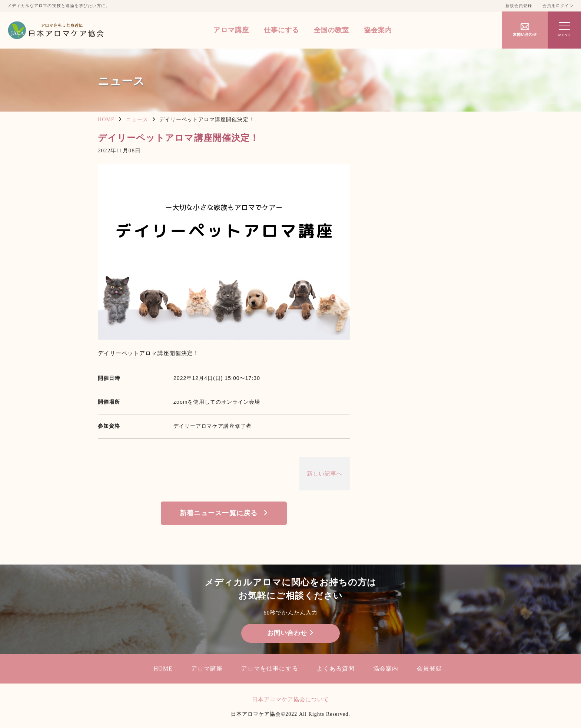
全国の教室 (331, 30)
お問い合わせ (290, 633)
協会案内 (378, 30)
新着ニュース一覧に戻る (219, 513)
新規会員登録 (519, 6)
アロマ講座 (231, 30)
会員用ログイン (558, 6)
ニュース (137, 120)
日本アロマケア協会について (291, 699)
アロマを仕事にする (270, 669)
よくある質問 (336, 669)
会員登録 (429, 669)
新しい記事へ (325, 474)
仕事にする (281, 30)
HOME (106, 120)
